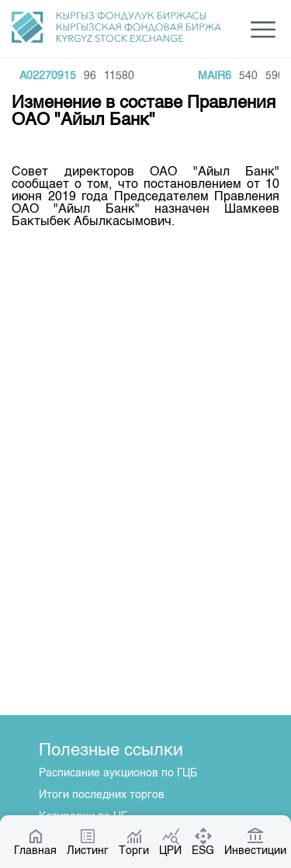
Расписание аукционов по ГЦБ (118, 773)
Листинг (88, 842)
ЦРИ (170, 842)
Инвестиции (255, 842)
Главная (35, 842)
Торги (134, 842)
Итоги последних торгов (102, 795)
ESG (203, 842)
